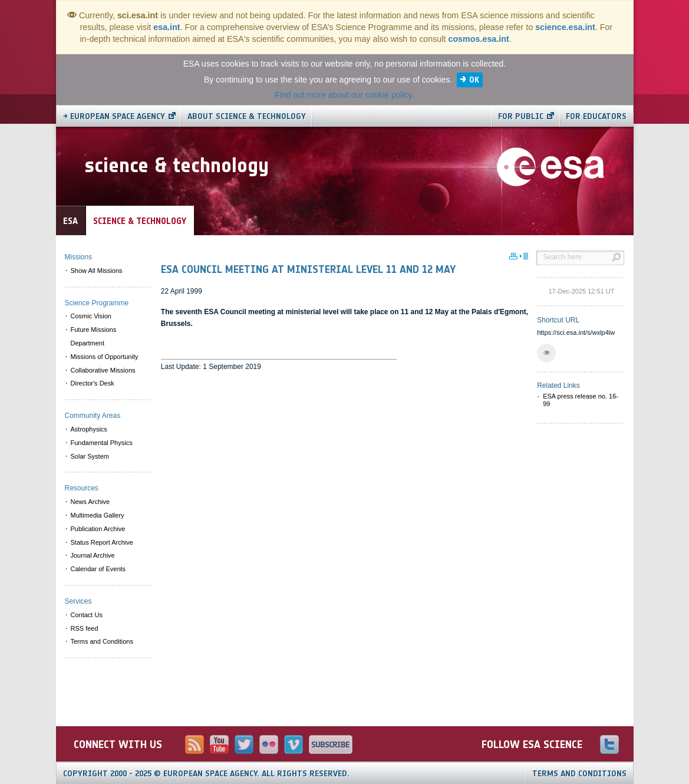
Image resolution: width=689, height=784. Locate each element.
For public (521, 116)
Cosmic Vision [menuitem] (91, 316)
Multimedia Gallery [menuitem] (98, 515)
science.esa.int (565, 27)
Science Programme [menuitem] (97, 303)
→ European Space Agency (114, 116)
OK (474, 80)
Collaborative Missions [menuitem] (103, 370)
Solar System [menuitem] (90, 456)
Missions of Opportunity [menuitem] (105, 357)
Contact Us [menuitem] (87, 615)
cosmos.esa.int (478, 39)
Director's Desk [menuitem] (93, 383)
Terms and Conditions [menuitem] (102, 641)
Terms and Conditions (579, 774)
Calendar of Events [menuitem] (98, 569)
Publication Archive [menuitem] (98, 529)
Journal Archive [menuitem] (93, 555)
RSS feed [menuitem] (85, 628)
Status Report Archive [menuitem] (102, 542)
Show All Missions (97, 271)
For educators (596, 116)
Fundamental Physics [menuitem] (102, 443)
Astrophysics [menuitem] (89, 429)
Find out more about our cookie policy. (344, 95)
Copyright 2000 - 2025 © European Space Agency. (206, 774)
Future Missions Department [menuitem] (94, 336)
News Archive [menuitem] (90, 502)
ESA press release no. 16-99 (581, 400)
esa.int (167, 27)
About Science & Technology (247, 116)
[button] (546, 353)
